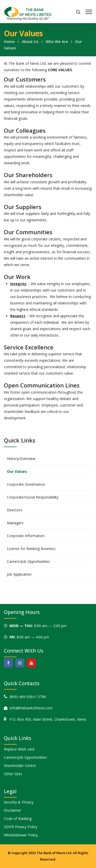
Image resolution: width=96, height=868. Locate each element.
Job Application (19, 574)
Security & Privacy (19, 802)
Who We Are (57, 41)
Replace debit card (19, 749)
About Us (30, 41)
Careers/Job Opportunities (28, 561)
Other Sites (13, 774)
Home (9, 41)
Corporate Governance (26, 484)
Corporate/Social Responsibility (33, 497)
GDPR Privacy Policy (21, 827)
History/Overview (21, 459)
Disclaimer (13, 810)
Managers (15, 523)
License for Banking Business (31, 549)
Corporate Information (26, 536)
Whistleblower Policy (21, 835)
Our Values (17, 471)
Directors (15, 510)
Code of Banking (18, 819)
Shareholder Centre (20, 766)
